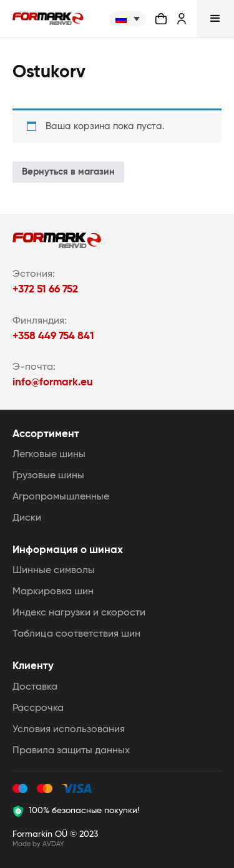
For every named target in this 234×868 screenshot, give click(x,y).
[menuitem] (128, 19)
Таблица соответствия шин (76, 634)
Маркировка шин (53, 592)
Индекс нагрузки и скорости (79, 613)
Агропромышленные (61, 497)
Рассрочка (38, 708)
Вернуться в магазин (68, 172)
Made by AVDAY (38, 844)
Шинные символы (54, 571)
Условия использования (69, 730)
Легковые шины (49, 455)
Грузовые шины (48, 476)
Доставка (35, 687)
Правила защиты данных (71, 751)
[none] (128, 19)
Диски (27, 518)
